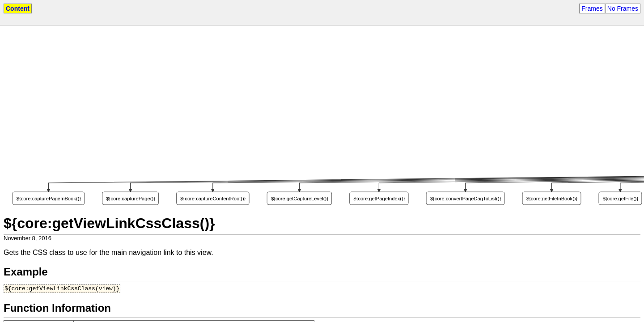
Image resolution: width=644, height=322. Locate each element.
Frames (592, 8)
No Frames (623, 8)
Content (18, 8)
